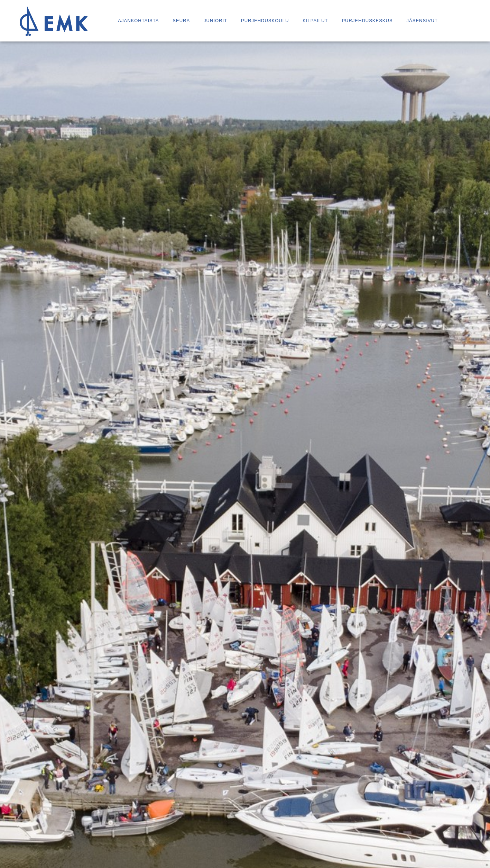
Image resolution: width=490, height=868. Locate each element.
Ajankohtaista (138, 21)
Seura (181, 21)
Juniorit (215, 21)
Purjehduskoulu (265, 21)
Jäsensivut (422, 21)
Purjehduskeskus (367, 21)
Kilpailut (315, 21)
